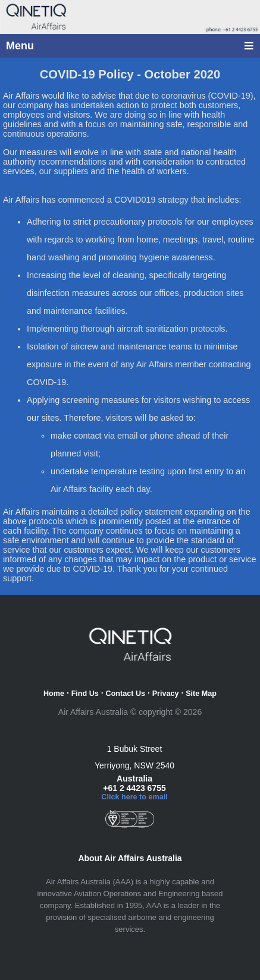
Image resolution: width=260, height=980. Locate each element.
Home (54, 694)
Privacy (166, 694)
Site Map (201, 694)
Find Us (85, 694)
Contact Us (126, 694)
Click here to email (134, 797)
